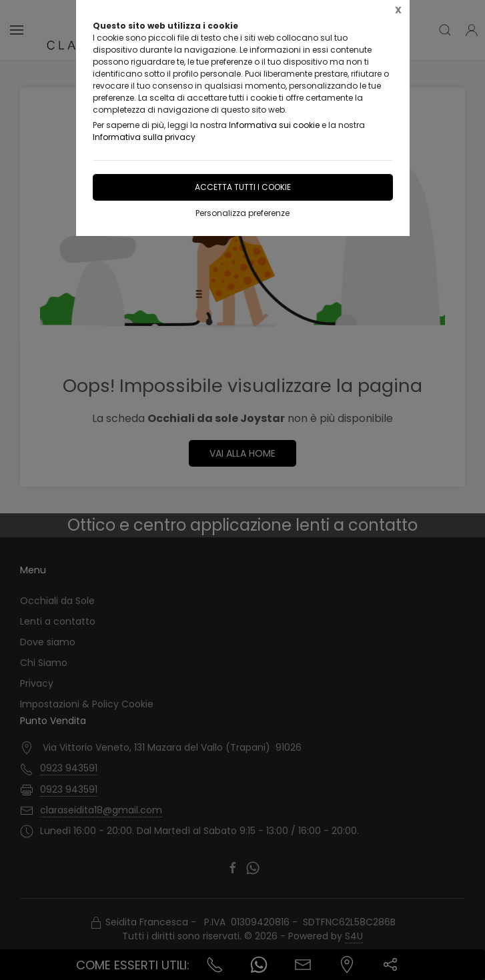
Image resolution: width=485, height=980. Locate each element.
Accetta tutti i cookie (243, 187)
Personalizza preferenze (242, 213)
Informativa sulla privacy (144, 137)
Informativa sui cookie (274, 125)
